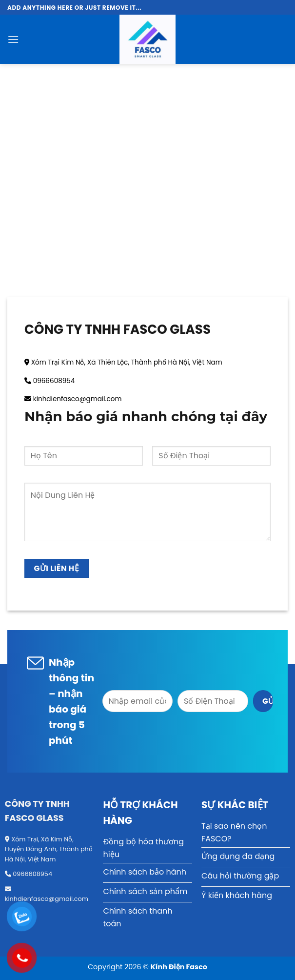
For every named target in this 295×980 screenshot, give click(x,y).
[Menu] (13, 39)
